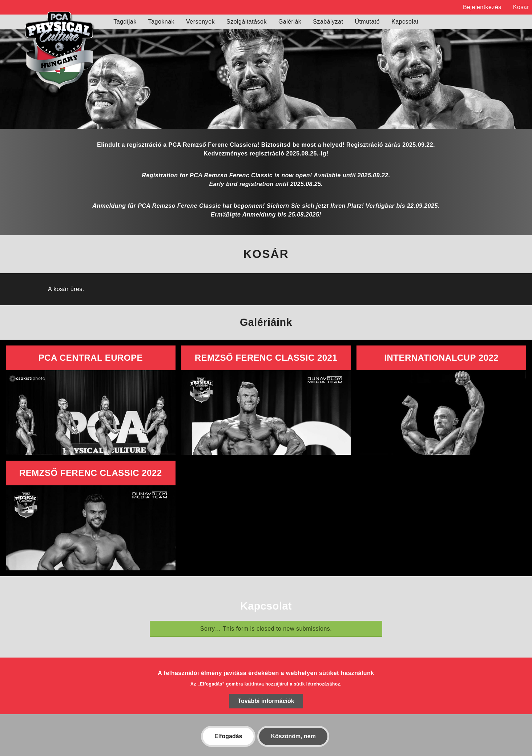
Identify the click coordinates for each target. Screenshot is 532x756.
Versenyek (200, 22)
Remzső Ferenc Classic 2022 (91, 473)
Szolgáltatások (247, 22)
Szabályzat (328, 22)
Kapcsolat (405, 22)
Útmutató (367, 22)
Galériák (290, 22)
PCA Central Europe (91, 358)
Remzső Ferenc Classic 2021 (266, 358)
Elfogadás (228, 745)
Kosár (521, 7)
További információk (266, 709)
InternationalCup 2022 (441, 358)
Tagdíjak (125, 22)
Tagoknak (161, 22)
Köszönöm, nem (293, 745)
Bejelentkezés (482, 7)
